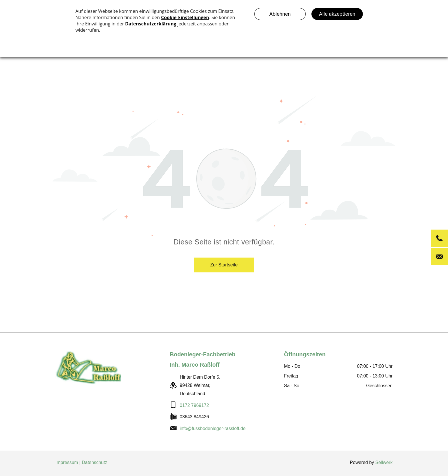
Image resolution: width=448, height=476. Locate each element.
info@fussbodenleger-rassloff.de (213, 428)
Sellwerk (384, 462)
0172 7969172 (194, 405)
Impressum (67, 462)
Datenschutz (94, 462)
